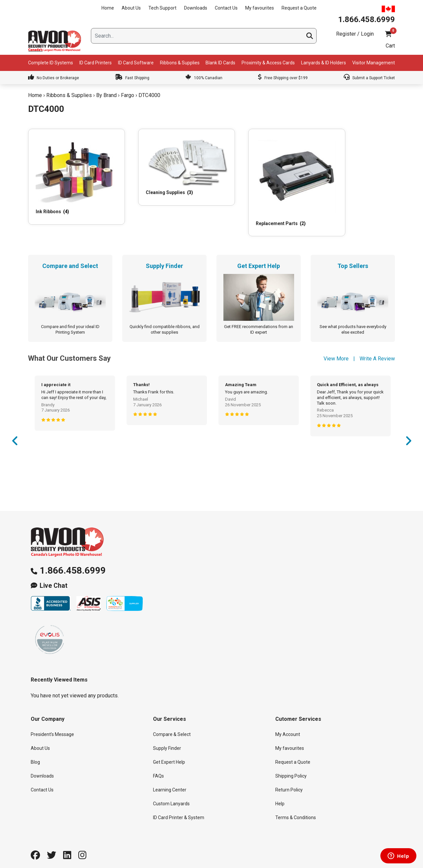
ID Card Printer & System (179, 802)
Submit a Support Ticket (369, 78)
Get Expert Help (169, 747)
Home (108, 8)
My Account (288, 719)
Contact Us (226, 8)
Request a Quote (299, 8)
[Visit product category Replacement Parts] (258, 175)
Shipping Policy (291, 760)
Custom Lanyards (171, 788)
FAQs (158, 760)
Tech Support (162, 8)
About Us (131, 8)
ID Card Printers (96, 63)
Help (280, 788)
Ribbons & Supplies (180, 63)
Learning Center (170, 774)
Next (408, 427)
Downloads (196, 8)
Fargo (128, 95)
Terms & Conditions (296, 802)
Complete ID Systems (51, 63)
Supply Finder (167, 733)
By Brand (106, 95)
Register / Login (355, 34)
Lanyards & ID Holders (324, 63)
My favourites (260, 8)
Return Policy (289, 774)
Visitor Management (374, 63)
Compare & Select (172, 719)
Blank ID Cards (220, 63)
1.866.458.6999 (73, 555)
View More (336, 343)
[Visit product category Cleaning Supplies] (163, 162)
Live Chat (54, 570)
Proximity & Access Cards (268, 63)
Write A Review (377, 343)
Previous (15, 427)
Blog (35, 747)
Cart (390, 46)
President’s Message (52, 719)
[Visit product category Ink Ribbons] (69, 170)
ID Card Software (136, 63)
